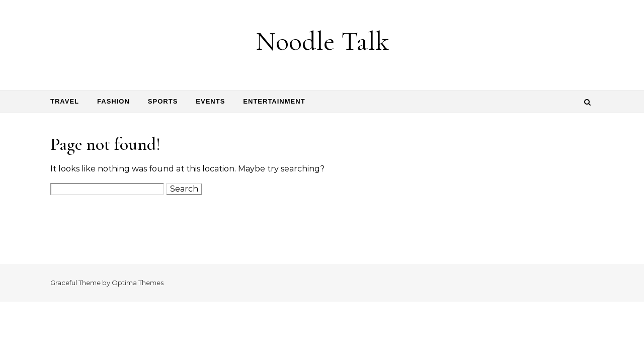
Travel (65, 101)
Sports (163, 101)
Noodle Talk (322, 41)
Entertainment (274, 101)
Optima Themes (138, 283)
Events (210, 101)
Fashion (113, 101)
